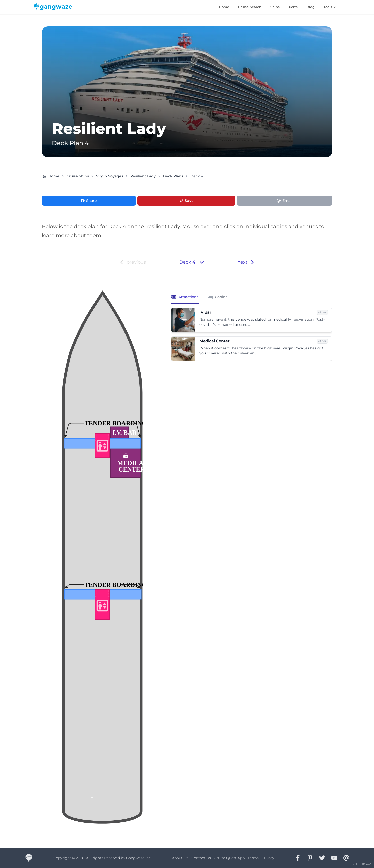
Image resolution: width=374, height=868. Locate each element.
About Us (180, 858)
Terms (253, 858)
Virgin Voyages (110, 176)
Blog (311, 7)
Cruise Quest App (229, 858)
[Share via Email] (285, 201)
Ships (275, 7)
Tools (330, 7)
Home (224, 7)
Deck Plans (173, 176)
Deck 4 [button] (192, 262)
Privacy (268, 858)
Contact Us (201, 858)
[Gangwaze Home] (54, 7)
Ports (293, 7)
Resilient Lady (143, 176)
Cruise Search (250, 7)
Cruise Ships (78, 176)
